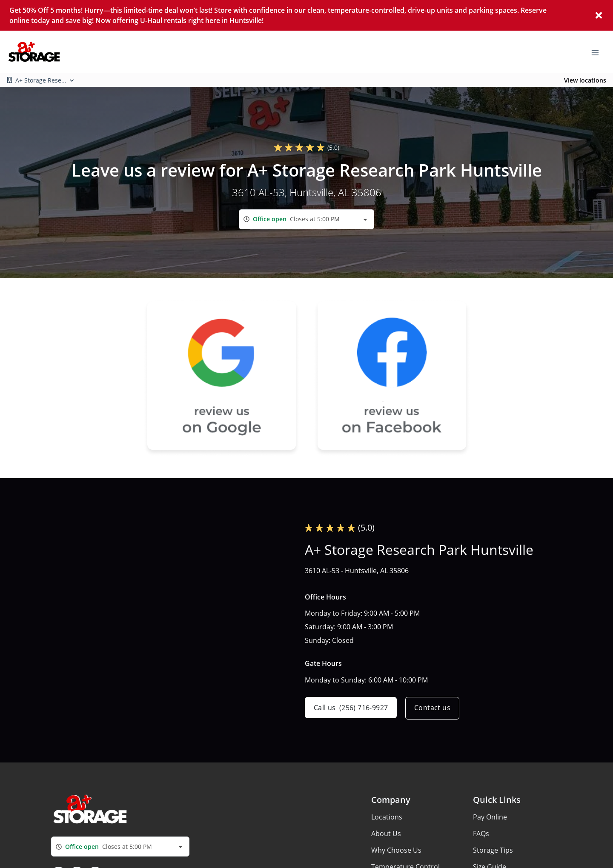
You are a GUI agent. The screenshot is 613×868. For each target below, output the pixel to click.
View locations (585, 80)
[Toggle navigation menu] (599, 52)
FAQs (481, 834)
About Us (386, 834)
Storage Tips (493, 850)
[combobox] (306, 219)
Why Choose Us (396, 850)
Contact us (434, 708)
